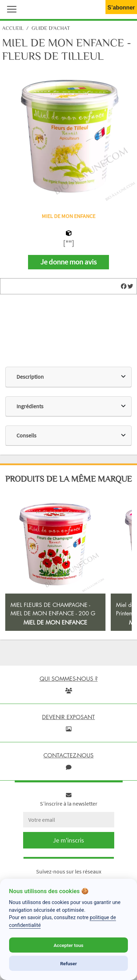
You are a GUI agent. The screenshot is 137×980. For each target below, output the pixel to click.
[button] (10, 8)
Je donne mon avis (68, 262)
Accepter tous (68, 945)
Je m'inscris (68, 840)
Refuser (69, 963)
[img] (124, 286)
